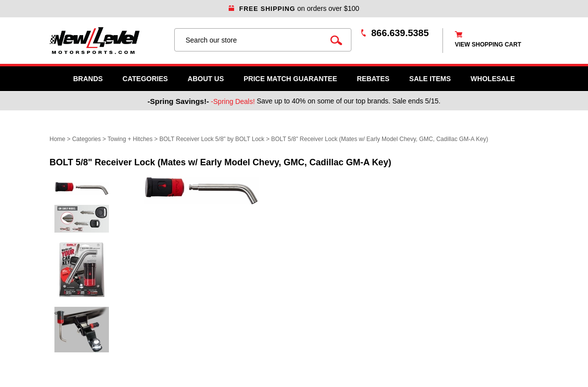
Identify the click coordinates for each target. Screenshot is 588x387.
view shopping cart (488, 45)
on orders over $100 (294, 8)
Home (57, 139)
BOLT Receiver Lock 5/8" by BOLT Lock (212, 139)
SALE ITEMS (430, 79)
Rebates (373, 79)
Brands (88, 79)
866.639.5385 (400, 33)
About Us (206, 79)
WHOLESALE (493, 79)
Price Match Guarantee (290, 79)
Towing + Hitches (130, 139)
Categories (146, 79)
